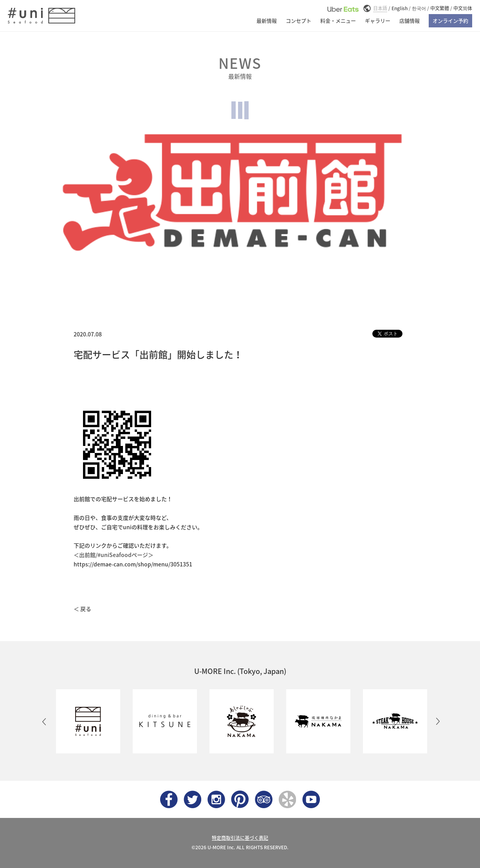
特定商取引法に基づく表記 (240, 838)
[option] (87, 721)
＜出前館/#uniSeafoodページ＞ (114, 555)
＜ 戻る (82, 609)
